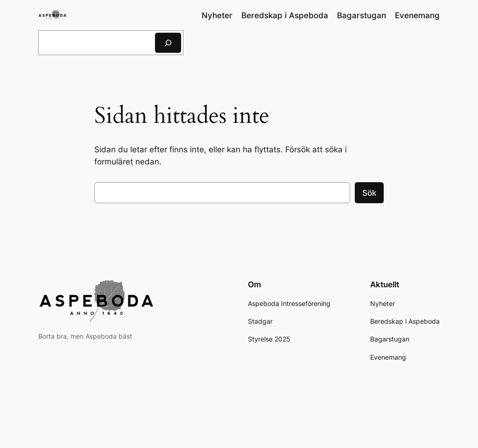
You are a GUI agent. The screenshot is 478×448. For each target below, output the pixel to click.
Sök (369, 193)
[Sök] (168, 43)
